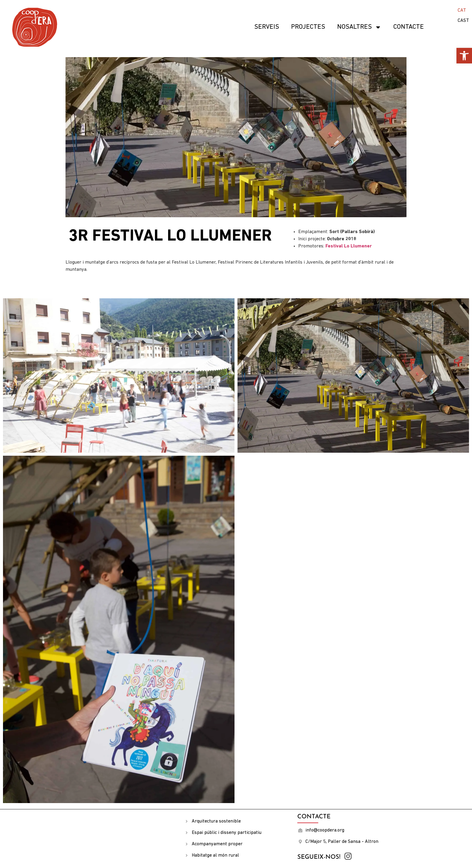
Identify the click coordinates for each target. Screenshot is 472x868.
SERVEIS (267, 27)
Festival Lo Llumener (349, 246)
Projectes (308, 27)
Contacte (409, 27)
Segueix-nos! (319, 857)
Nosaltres (359, 27)
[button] (464, 56)
